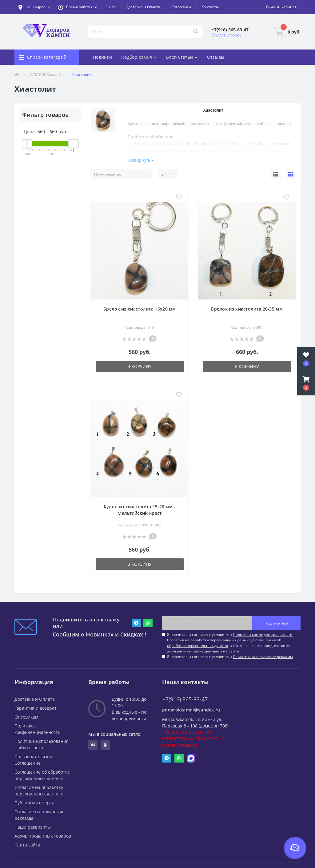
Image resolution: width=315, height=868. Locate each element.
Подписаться (276, 623)
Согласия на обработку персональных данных (209, 640)
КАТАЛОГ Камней (46, 75)
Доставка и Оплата (143, 7)
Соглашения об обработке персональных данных (224, 643)
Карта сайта (27, 845)
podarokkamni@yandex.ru (191, 710)
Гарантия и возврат (36, 708)
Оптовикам (181, 7)
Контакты (210, 7)
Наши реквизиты (33, 827)
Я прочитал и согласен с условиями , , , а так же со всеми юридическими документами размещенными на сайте (230, 643)
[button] (77, 7)
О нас (111, 7)
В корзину (140, 366)
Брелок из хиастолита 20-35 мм (247, 309)
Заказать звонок (226, 35)
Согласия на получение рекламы (263, 657)
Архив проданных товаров (43, 836)
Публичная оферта (34, 803)
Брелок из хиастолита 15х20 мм (140, 309)
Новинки (102, 57)
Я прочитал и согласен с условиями (230, 657)
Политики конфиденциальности (263, 634)
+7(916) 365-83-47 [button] (185, 699)
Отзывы (216, 57)
